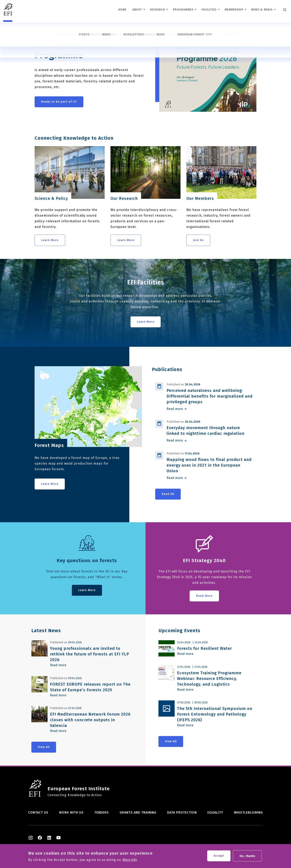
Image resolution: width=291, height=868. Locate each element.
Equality (215, 812)
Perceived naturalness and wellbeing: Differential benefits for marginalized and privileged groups (210, 396)
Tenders (102, 812)
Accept (219, 857)
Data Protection (182, 812)
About (137, 10)
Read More (204, 596)
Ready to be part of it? (59, 102)
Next (175, 34)
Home (122, 10)
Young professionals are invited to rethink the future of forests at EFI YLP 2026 (90, 654)
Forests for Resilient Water (204, 648)
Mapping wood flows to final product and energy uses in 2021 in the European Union (209, 465)
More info (130, 862)
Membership (234, 10)
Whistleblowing (248, 812)
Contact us (38, 812)
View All (44, 747)
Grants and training (138, 812)
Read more (175, 409)
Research (158, 10)
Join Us (198, 240)
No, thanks (247, 857)
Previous (162, 34)
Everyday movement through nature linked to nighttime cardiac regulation (206, 431)
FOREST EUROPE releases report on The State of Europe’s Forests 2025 (90, 687)
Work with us (71, 812)
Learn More (50, 240)
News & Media (262, 10)
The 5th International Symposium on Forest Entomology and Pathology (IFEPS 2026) (215, 714)
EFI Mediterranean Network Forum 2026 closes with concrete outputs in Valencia (90, 720)
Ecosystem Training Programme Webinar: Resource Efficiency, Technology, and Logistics (209, 679)
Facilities (209, 10)
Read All (168, 494)
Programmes (183, 10)
